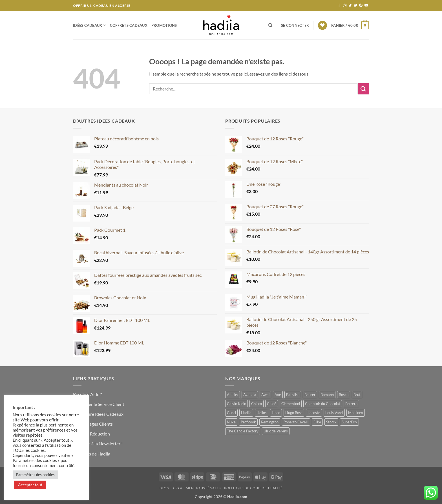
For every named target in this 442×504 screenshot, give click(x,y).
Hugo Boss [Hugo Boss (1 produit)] (294, 413)
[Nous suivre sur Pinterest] (361, 6)
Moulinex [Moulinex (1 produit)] (356, 413)
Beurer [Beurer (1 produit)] (310, 395)
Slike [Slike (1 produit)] (317, 422)
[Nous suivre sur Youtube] (366, 6)
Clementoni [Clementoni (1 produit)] (291, 404)
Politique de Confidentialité (253, 488)
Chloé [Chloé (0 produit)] (272, 404)
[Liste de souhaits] (322, 26)
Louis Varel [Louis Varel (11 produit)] (334, 413)
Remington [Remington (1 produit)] (270, 422)
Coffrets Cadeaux (129, 25)
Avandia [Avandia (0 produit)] (250, 395)
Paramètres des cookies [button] (35, 475)
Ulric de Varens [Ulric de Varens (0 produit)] (276, 431)
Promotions (164, 25)
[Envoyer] (363, 89)
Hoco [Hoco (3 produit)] (276, 413)
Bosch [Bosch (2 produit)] (344, 395)
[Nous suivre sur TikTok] (350, 6)
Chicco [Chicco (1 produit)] (257, 404)
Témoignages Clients (93, 424)
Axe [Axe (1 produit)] (278, 395)
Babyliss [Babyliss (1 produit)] (293, 395)
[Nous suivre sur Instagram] (345, 6)
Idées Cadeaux (89, 25)
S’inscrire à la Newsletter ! (98, 444)
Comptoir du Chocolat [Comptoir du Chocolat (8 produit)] (323, 404)
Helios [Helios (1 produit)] (262, 413)
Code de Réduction (91, 434)
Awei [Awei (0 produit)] (265, 395)
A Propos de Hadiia (92, 454)
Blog (164, 488)
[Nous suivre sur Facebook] (339, 6)
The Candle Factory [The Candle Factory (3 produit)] (243, 431)
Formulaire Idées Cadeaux (98, 414)
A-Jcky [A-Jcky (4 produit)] (233, 395)
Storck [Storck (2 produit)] (331, 422)
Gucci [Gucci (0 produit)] (231, 413)
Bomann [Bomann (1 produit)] (327, 395)
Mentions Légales (203, 488)
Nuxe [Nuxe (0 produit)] (231, 422)
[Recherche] (270, 25)
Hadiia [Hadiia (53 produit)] (246, 413)
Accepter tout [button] (30, 485)
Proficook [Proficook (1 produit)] (248, 422)
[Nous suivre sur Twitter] (355, 6)
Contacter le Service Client (99, 404)
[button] (295, 25)
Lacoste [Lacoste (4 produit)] (314, 413)
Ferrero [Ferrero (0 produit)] (351, 404)
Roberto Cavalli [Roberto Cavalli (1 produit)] (296, 422)
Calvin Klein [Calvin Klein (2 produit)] (237, 404)
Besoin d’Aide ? (87, 394)
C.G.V (178, 488)
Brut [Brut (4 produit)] (357, 395)
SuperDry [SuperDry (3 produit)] (349, 422)
